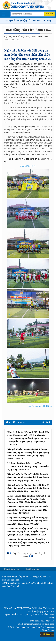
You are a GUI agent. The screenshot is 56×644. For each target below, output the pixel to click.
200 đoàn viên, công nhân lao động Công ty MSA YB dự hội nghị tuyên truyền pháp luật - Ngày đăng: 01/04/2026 (28, 542)
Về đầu (46, 422)
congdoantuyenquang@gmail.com (39, 624)
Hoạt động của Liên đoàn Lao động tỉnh (36, 20)
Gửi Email (19, 422)
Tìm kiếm (50, 14)
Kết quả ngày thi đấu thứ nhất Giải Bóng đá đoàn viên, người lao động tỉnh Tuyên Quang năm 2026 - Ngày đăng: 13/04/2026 (28, 488)
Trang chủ (10, 20)
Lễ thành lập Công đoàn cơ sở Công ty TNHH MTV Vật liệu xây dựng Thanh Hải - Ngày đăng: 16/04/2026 (28, 466)
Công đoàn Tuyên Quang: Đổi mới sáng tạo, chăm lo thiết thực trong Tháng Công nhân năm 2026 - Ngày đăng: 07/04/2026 (28, 521)
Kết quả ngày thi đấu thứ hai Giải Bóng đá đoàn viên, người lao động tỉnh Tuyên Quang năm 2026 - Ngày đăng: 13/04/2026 (28, 477)
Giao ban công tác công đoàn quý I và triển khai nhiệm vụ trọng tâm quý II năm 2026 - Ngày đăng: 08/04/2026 (28, 510)
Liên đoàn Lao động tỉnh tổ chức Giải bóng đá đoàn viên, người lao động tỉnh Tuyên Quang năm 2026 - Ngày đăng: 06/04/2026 (28, 532)
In (8, 422)
